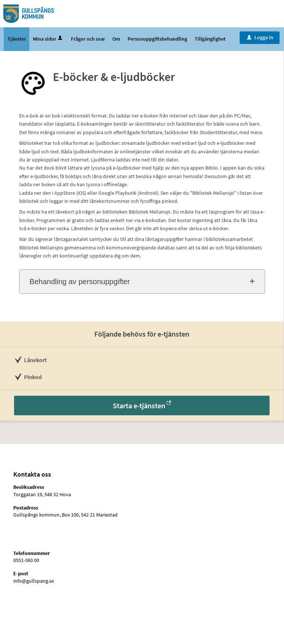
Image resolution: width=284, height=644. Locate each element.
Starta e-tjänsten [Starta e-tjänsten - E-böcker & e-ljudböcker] (139, 406)
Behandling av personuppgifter (80, 282)
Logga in (260, 37)
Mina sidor (48, 39)
